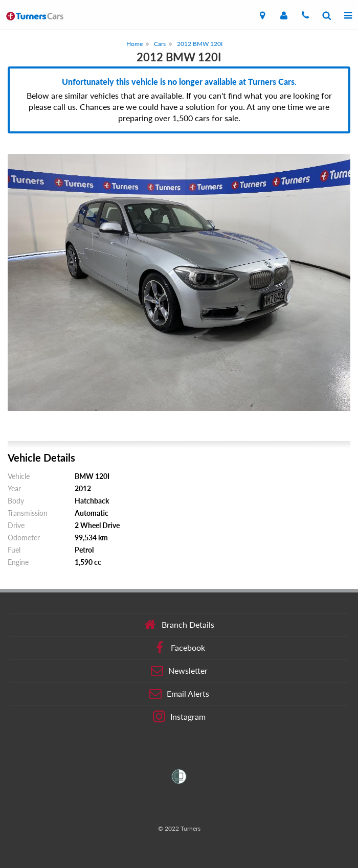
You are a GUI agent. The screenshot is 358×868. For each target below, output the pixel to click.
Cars (160, 44)
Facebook (179, 648)
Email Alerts (179, 694)
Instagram (179, 717)
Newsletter (179, 671)
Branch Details (179, 625)
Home (135, 44)
